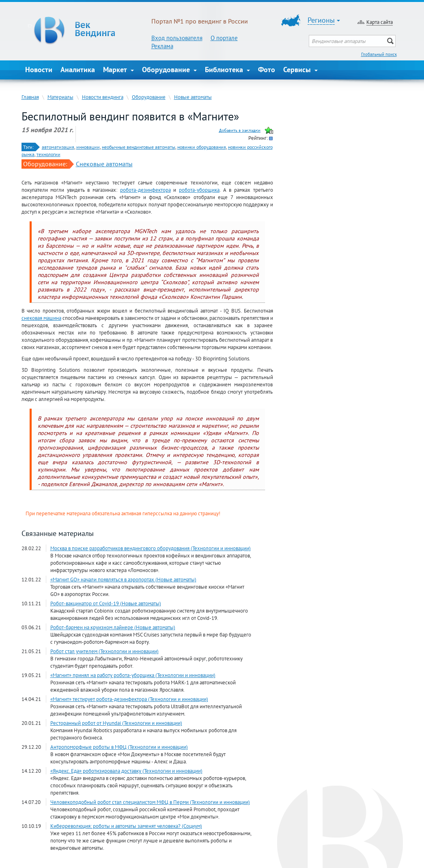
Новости (39, 70)
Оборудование (169, 70)
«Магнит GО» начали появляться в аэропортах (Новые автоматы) (123, 579)
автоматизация (58, 147)
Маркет (118, 70)
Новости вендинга (103, 97)
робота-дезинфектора (145, 190)
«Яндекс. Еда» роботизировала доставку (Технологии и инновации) (126, 771)
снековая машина (41, 318)
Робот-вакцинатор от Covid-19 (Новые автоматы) (106, 603)
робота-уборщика (199, 190)
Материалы (60, 97)
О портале (224, 38)
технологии (48, 154)
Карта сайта (380, 22)
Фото (267, 70)
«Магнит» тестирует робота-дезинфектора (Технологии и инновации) (129, 699)
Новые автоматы (193, 97)
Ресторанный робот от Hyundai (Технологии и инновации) (116, 723)
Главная (30, 97)
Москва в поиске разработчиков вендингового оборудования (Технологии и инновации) (151, 548)
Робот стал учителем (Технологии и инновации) (104, 651)
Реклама (162, 46)
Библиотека (227, 70)
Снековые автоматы (104, 164)
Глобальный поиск (379, 54)
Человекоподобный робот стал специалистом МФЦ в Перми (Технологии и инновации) (150, 802)
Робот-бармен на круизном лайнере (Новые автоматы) (113, 627)
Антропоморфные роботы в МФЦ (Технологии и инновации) (119, 747)
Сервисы (300, 70)
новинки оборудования (202, 147)
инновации (88, 147)
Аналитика (78, 70)
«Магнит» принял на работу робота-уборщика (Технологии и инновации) (133, 675)
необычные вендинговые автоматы (139, 147)
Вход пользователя (177, 38)
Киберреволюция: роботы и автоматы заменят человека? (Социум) (126, 826)
